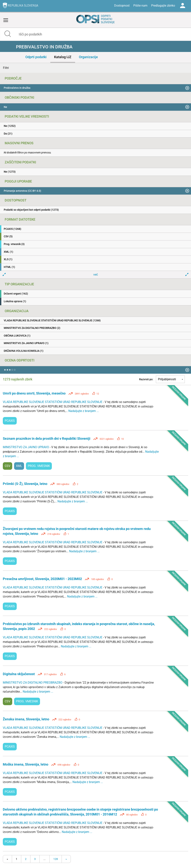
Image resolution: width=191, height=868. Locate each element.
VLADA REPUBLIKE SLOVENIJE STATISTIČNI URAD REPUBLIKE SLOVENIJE (53, 402)
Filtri (6, 68)
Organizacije (88, 57)
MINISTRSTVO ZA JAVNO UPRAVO (26, 447)
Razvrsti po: (146, 379)
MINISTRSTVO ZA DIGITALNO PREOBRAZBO (33, 683)
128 (56, 859)
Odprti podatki (36, 57)
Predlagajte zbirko (163, 6)
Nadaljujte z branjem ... (84, 411)
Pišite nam (140, 6)
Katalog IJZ (63, 57)
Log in (183, 6)
